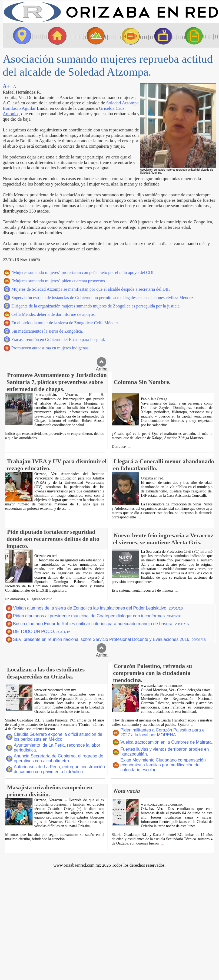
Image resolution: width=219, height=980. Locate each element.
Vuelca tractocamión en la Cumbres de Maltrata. (167, 742)
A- (15, 87)
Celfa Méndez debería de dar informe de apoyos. (54, 314)
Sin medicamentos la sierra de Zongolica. (47, 331)
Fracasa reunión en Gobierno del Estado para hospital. (58, 340)
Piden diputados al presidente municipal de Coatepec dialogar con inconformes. (97, 616)
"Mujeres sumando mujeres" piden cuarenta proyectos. (59, 281)
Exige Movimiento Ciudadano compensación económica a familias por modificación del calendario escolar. (163, 765)
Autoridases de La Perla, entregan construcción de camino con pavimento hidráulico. (59, 769)
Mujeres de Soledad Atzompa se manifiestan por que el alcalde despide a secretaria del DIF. (91, 289)
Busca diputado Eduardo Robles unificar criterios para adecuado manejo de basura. (101, 624)
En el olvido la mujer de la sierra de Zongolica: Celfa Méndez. (65, 323)
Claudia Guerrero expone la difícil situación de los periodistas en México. (58, 737)
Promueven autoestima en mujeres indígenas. (50, 348)
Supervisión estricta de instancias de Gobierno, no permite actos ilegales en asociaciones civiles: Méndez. (103, 298)
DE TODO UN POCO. (42, 632)
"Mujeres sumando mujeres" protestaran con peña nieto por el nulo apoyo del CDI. (83, 272)
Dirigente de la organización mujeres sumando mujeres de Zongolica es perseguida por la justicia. (96, 306)
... (40, 438)
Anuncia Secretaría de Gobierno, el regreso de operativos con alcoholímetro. (59, 758)
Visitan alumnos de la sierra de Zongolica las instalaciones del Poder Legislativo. (98, 608)
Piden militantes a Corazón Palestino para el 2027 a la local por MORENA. (163, 732)
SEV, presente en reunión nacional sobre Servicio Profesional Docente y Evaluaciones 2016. (109, 639)
